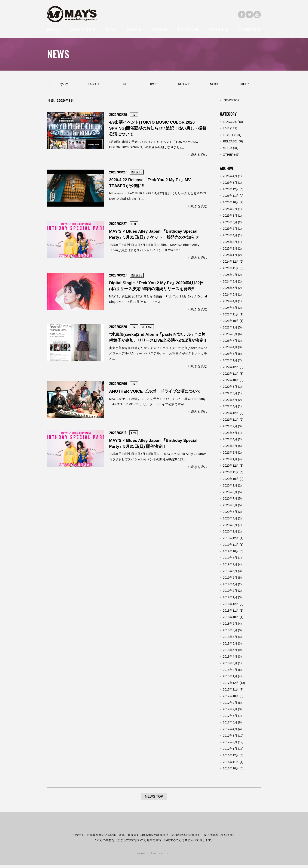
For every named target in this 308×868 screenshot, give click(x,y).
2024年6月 (230, 291)
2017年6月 (230, 718)
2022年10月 (231, 383)
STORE (160, 30)
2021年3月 (230, 448)
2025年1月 (230, 258)
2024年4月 (230, 304)
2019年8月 (230, 560)
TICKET (154, 85)
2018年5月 (230, 653)
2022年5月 (230, 402)
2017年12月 (231, 685)
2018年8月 (230, 633)
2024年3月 (230, 310)
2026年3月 (230, 185)
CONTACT (250, 30)
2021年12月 (231, 416)
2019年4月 (230, 587)
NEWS (54, 30)
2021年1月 (230, 462)
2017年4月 (230, 732)
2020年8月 (230, 495)
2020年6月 (230, 508)
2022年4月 (230, 409)
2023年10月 (231, 324)
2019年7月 (230, 567)
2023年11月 (231, 317)
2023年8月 (230, 337)
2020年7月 (230, 501)
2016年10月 (231, 771)
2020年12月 (231, 468)
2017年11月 (231, 692)
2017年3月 (230, 738)
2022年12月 (231, 370)
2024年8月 (230, 284)
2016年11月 (231, 764)
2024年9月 (230, 277)
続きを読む (199, 157)
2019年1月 (230, 600)
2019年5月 (230, 580)
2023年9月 (230, 330)
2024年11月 (231, 271)
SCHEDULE (83, 30)
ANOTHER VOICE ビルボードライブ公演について (155, 394)
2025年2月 (230, 251)
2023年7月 (230, 343)
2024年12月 (231, 264)
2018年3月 (230, 666)
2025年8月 (230, 218)
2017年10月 (231, 699)
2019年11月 (231, 547)
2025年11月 (231, 198)
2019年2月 (230, 593)
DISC (111, 30)
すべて (64, 85)
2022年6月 (230, 396)
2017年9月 (230, 705)
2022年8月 (230, 389)
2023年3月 (230, 356)
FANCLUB (189, 30)
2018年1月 (230, 679)
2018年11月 (231, 613)
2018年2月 (230, 672)
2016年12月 (231, 758)
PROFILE (219, 30)
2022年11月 (231, 376)
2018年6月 (230, 646)
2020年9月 (230, 488)
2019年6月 (230, 574)
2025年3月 (230, 244)
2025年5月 (230, 231)
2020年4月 (230, 521)
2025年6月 (230, 225)
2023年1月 (230, 363)
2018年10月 (231, 620)
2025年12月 (231, 192)
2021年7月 (230, 429)
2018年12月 (231, 606)
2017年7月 (230, 712)
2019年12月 (231, 541)
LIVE (124, 85)
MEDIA (214, 85)
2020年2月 (230, 534)
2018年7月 (230, 639)
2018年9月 (230, 626)
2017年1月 (230, 751)
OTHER (244, 85)
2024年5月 (230, 297)
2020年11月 (231, 475)
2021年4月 (230, 442)
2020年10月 (231, 481)
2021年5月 (230, 435)
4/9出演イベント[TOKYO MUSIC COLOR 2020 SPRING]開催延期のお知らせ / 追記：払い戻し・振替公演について (158, 131)
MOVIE (134, 30)
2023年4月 (230, 350)
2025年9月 (230, 211)
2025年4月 (230, 238)
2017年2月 (230, 745)
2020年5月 (230, 514)
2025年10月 (231, 205)
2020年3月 (230, 528)
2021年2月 (230, 455)
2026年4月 (230, 179)
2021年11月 (231, 422)
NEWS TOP (232, 103)
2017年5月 (230, 725)
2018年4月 (230, 659)
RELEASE (184, 85)
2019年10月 (231, 554)
